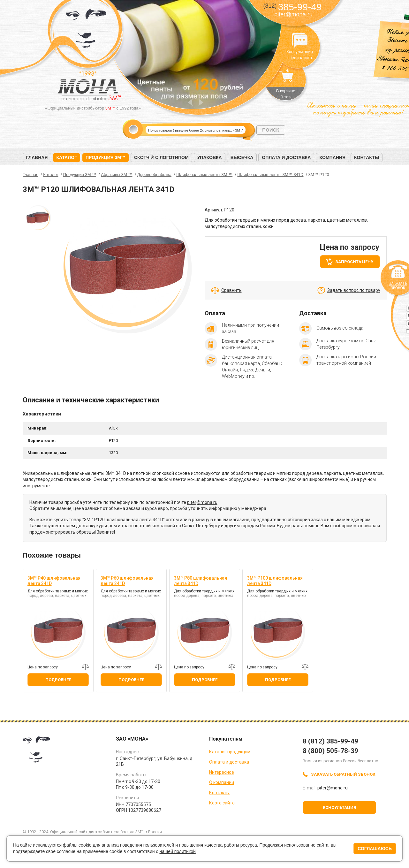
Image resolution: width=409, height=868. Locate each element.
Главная (37, 157)
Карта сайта (222, 803)
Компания (332, 157)
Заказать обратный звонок (343, 774)
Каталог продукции (230, 752)
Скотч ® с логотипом (161, 157)
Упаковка (210, 157)
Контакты (367, 157)
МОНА (86, 30)
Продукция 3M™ (106, 157)
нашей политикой (177, 851)
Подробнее (58, 680)
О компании (222, 782)
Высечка (242, 157)
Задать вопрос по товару (354, 290)
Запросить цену (354, 262)
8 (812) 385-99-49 (330, 741)
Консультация (340, 807)
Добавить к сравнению (85, 667)
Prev (190, 102)
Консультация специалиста (300, 41)
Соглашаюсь (375, 849)
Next (201, 102)
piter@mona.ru (293, 14)
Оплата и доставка (286, 157)
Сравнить (231, 290)
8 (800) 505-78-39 (330, 751)
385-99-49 (292, 7)
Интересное (222, 772)
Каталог (67, 157)
